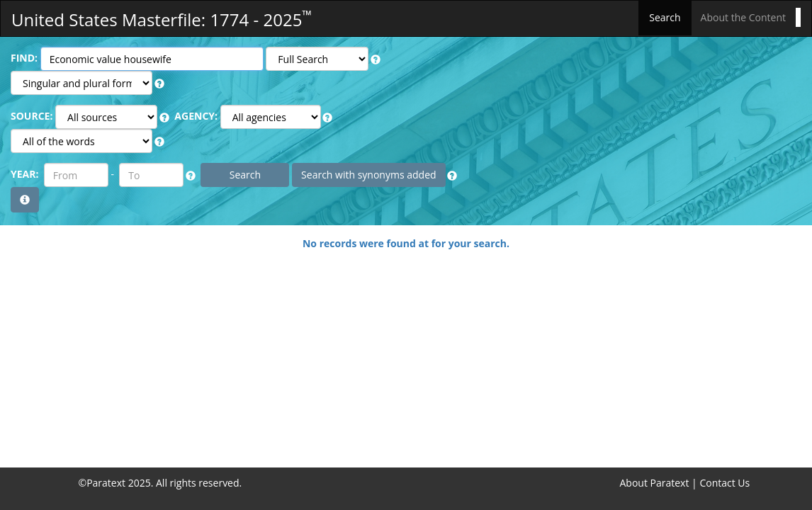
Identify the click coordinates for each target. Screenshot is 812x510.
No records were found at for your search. (406, 243)
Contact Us (724, 483)
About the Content (743, 17)
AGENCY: (196, 116)
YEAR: (24, 174)
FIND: (24, 58)
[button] (376, 59)
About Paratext (655, 483)
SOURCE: (32, 116)
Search (665, 17)
